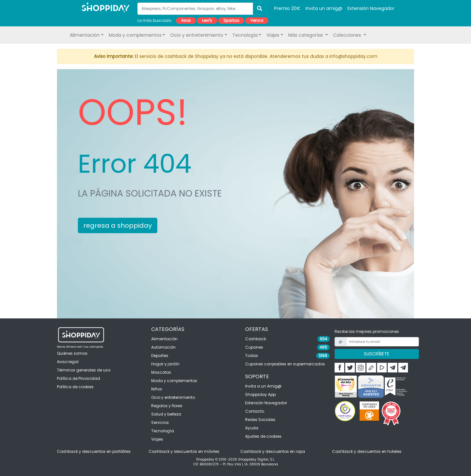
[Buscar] (260, 9)
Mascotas (161, 372)
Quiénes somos (72, 353)
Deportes (160, 356)
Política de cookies (75, 387)
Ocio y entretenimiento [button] (197, 35)
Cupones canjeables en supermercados (285, 364)
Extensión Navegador (371, 8)
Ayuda (252, 428)
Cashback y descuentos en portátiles (94, 451)
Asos (186, 20)
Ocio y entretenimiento (173, 397)
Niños (157, 389)
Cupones (254, 347)
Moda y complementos (174, 381)
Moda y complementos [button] (135, 35)
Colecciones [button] (348, 35)
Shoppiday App (260, 394)
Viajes (157, 439)
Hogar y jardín (165, 364)
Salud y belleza (166, 414)
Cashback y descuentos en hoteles (367, 451)
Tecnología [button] (245, 35)
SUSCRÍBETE (377, 354)
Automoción (163, 347)
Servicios (160, 422)
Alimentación (164, 339)
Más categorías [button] (306, 35)
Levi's (207, 20)
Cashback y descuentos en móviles (184, 451)
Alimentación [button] (85, 35)
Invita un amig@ (324, 8)
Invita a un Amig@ (263, 386)
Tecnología (163, 431)
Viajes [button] (273, 35)
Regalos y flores (167, 406)
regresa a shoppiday (118, 225)
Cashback (256, 339)
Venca (257, 20)
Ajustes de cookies (263, 436)
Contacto (255, 411)
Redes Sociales (260, 420)
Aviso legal (68, 362)
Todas (252, 356)
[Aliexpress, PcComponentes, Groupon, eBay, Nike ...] (195, 9)
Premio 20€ (287, 8)
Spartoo (231, 20)
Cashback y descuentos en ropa (273, 451)
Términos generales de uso (84, 370)
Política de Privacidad (78, 378)
